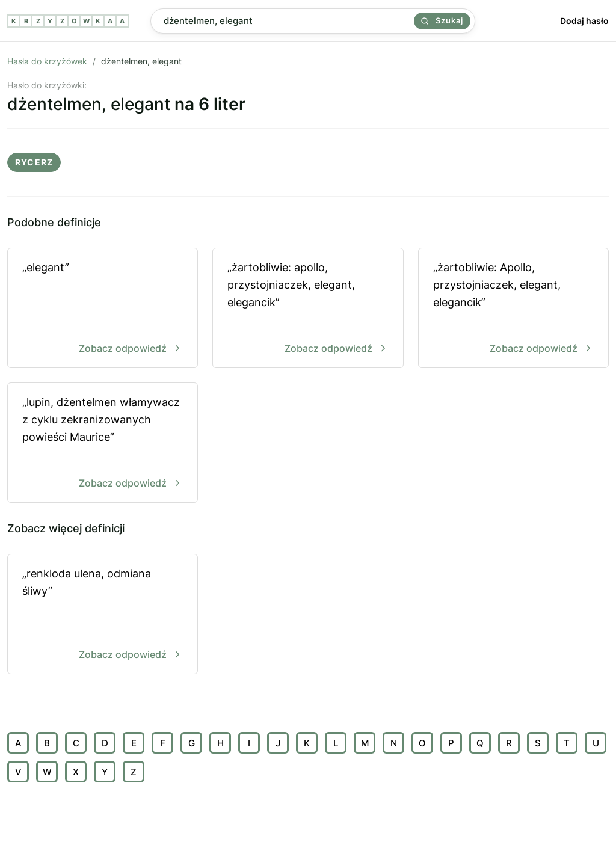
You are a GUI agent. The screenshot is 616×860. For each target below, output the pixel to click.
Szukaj (442, 20)
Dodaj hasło (584, 21)
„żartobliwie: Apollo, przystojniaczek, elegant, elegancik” (513, 309)
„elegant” (103, 309)
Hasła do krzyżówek (47, 61)
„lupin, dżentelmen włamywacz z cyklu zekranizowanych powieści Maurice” (103, 444)
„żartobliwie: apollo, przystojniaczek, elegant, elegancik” (308, 309)
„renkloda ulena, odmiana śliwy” (103, 615)
